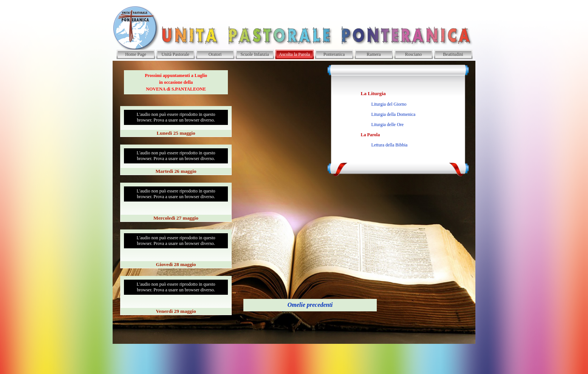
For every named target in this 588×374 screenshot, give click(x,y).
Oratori (215, 54)
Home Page (136, 54)
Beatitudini (453, 54)
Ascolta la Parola (294, 54)
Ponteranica (334, 54)
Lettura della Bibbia (389, 145)
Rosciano (414, 54)
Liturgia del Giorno (389, 104)
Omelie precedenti (310, 305)
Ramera (374, 54)
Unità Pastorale (175, 54)
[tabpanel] (176, 82)
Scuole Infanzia (255, 54)
